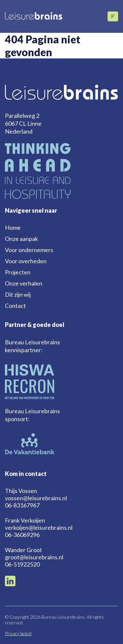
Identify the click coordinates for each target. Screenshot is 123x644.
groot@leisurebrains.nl (34, 557)
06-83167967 (22, 505)
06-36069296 (22, 535)
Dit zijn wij (18, 294)
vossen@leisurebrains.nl (36, 498)
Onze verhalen (24, 283)
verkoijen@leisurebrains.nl (39, 527)
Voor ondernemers (29, 250)
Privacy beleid (18, 633)
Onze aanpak (21, 239)
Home (13, 227)
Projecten (18, 272)
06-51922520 (22, 564)
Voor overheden (26, 261)
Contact (15, 306)
